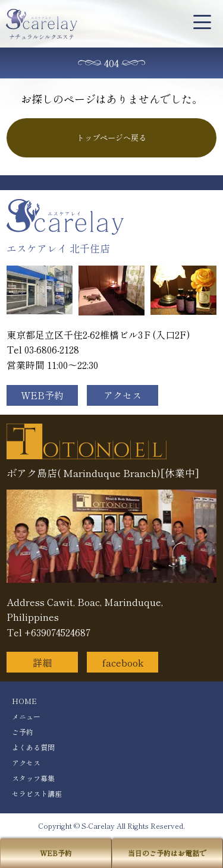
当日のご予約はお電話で (167, 853)
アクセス (123, 395)
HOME (24, 701)
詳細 (42, 662)
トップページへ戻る (111, 138)
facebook (123, 662)
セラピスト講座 (37, 793)
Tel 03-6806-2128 (43, 349)
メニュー (26, 716)
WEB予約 (42, 395)
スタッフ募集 (33, 778)
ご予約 (23, 732)
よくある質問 (33, 747)
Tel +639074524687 (48, 632)
